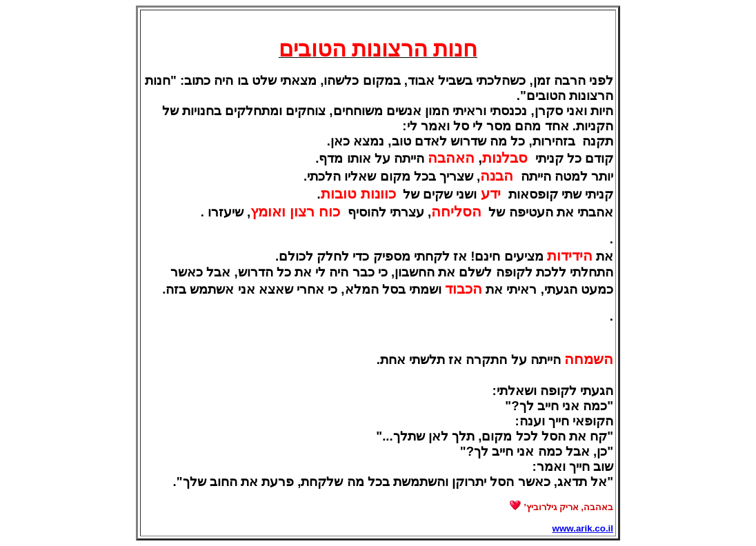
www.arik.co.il (583, 528)
